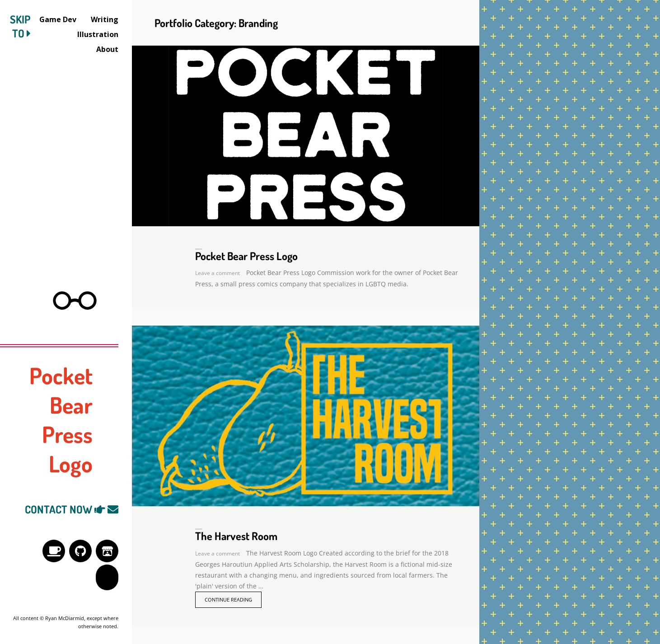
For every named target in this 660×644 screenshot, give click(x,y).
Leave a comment (218, 273)
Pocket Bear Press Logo (246, 256)
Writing (105, 19)
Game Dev (58, 19)
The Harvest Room (236, 536)
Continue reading (228, 600)
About (107, 49)
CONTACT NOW (72, 509)
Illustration (98, 34)
